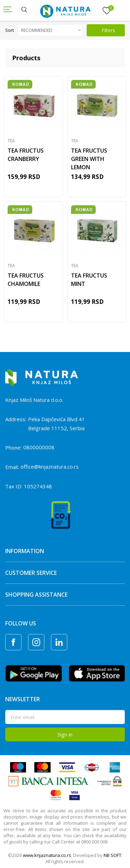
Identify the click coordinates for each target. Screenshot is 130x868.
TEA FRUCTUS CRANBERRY (26, 155)
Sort (10, 30)
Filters (104, 30)
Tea (11, 141)
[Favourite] (107, 11)
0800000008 (39, 447)
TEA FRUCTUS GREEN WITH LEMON (89, 159)
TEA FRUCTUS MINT (89, 280)
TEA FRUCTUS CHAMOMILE (26, 280)
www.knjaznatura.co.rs (47, 855)
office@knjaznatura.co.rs (50, 467)
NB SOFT (112, 855)
